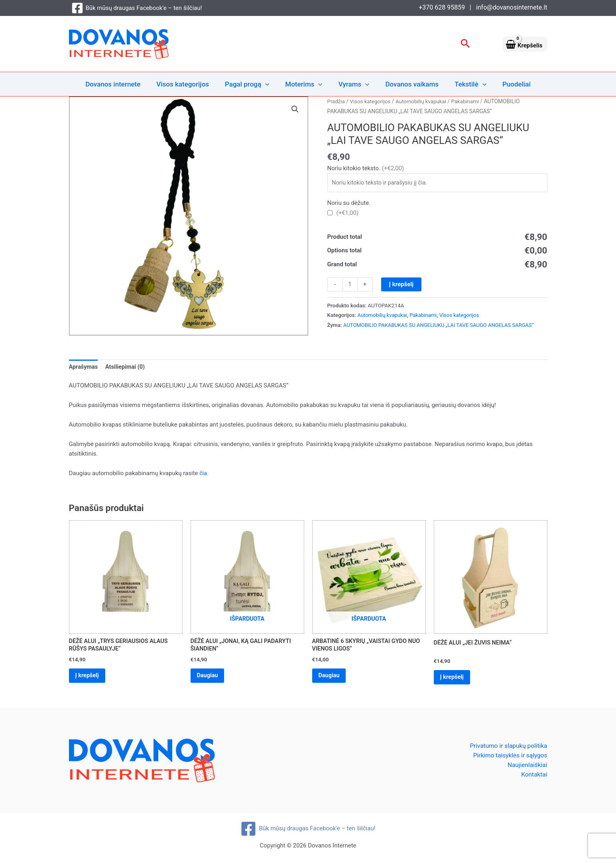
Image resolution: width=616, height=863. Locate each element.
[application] (269, 84)
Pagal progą (251, 84)
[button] (465, 44)
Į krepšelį (402, 285)
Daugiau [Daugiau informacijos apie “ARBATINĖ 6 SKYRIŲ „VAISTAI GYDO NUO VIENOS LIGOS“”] (331, 678)
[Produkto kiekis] (350, 285)
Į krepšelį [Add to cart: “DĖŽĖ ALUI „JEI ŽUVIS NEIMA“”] (454, 679)
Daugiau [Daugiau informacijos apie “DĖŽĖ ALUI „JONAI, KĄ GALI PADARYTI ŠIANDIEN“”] (210, 678)
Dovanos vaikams (409, 84)
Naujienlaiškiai (526, 768)
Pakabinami (470, 101)
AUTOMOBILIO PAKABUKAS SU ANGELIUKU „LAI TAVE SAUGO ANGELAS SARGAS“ (442, 326)
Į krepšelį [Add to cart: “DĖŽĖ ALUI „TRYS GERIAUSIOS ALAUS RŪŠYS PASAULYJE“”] (89, 678)
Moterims (305, 84)
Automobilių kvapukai (424, 101)
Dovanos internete (121, 84)
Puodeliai (508, 84)
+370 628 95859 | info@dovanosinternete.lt (483, 7)
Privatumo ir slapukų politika (507, 748)
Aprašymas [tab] (84, 368)
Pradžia (337, 101)
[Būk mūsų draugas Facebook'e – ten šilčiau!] (137, 8)
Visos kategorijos (189, 84)
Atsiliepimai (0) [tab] (127, 368)
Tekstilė (464, 84)
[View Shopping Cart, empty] (525, 44)
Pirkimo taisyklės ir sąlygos (509, 758)
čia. (204, 474)
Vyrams (353, 84)
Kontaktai (534, 777)
